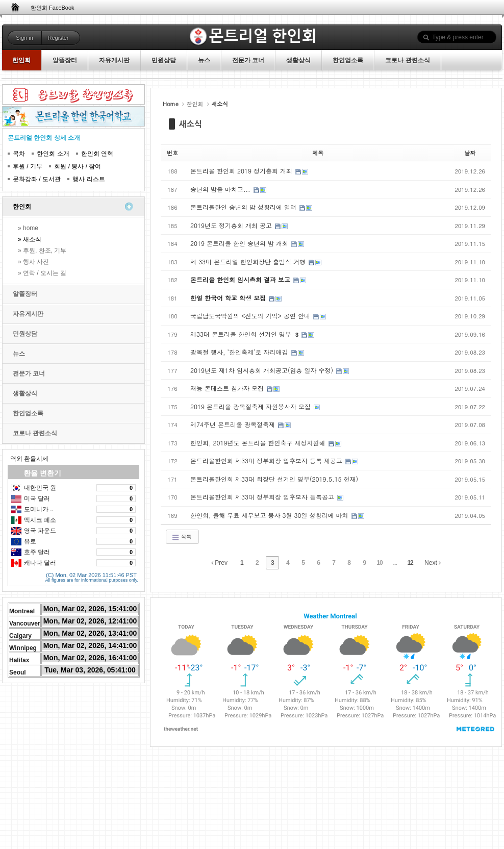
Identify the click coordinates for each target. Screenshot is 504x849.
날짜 (470, 153)
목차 (19, 154)
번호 (172, 153)
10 (379, 563)
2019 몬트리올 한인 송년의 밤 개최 (240, 243)
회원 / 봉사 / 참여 (78, 166)
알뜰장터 (25, 294)
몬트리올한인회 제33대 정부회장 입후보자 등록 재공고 (267, 460)
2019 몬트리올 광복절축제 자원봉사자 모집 (251, 406)
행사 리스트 (89, 179)
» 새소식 (30, 239)
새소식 (191, 124)
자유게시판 (28, 314)
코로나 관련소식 (35, 433)
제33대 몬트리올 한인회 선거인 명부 (242, 334)
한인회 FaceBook (53, 8)
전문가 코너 (29, 373)
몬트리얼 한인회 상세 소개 (44, 138)
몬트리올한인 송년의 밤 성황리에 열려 (244, 207)
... (395, 563)
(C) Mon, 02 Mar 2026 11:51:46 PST (91, 573)
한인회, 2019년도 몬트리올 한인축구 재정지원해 (259, 443)
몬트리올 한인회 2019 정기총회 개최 (242, 171)
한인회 (22, 207)
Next (433, 563)
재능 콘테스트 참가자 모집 (228, 388)
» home (28, 228)
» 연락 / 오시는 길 (42, 273)
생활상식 (25, 393)
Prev (219, 563)
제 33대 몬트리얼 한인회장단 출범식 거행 (249, 261)
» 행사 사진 (33, 262)
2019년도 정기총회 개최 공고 (232, 225)
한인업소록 (28, 413)
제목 (318, 153)
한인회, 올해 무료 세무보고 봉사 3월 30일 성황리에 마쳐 (270, 515)
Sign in (24, 38)
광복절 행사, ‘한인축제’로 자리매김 (240, 352)
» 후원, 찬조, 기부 (42, 251)
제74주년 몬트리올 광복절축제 (234, 424)
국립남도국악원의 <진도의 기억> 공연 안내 (251, 316)
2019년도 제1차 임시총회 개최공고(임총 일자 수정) (263, 370)
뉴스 (19, 354)
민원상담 (25, 334)
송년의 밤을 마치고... (221, 189)
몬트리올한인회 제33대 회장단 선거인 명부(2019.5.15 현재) (274, 479)
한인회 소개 (53, 154)
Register (58, 38)
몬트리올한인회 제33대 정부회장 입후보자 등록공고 (263, 497)
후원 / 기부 (28, 166)
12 (410, 563)
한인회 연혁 (97, 154)
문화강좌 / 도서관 (37, 179)
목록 (181, 537)
